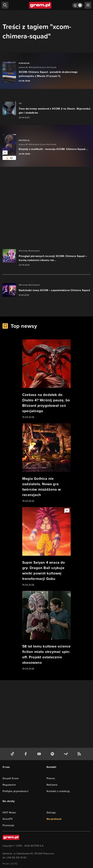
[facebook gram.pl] (26, 754)
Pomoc (51, 778)
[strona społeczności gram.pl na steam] (67, 754)
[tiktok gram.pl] (13, 754)
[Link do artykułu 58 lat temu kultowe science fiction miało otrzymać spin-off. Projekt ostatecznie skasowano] (46, 631)
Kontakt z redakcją (58, 791)
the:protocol (54, 819)
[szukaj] (5, 5)
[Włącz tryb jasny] (77, 5)
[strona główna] (40, 5)
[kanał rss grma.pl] (80, 754)
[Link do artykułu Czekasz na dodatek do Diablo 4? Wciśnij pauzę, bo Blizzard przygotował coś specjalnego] (46, 379)
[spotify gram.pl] (53, 754)
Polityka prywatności (15, 791)
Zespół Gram (11, 778)
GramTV (8, 819)
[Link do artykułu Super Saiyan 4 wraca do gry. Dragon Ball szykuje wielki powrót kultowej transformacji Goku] (46, 547)
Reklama (52, 785)
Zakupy (51, 812)
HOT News (9, 812)
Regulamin (9, 785)
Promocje (9, 825)
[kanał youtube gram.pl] (40, 754)
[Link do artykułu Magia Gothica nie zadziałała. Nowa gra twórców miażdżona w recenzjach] (46, 463)
